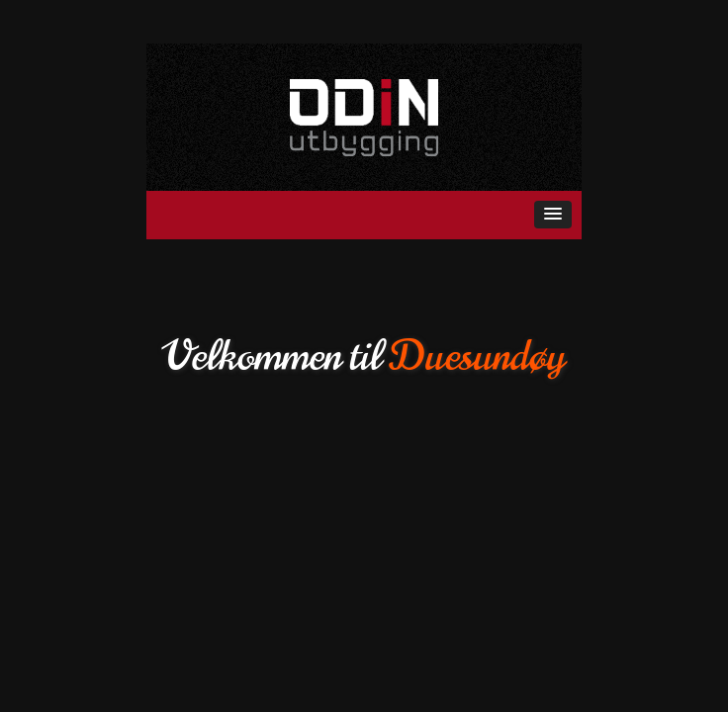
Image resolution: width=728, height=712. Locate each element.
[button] (553, 215)
